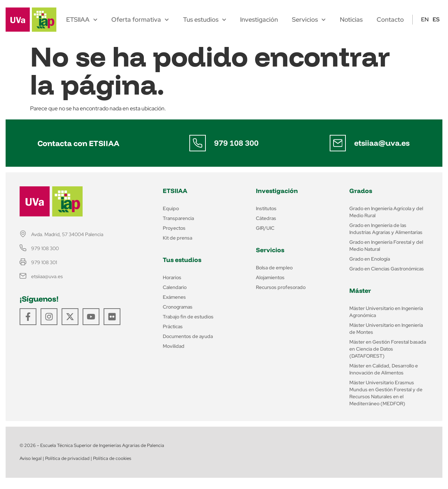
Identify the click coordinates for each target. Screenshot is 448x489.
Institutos (266, 208)
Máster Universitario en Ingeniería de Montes (386, 329)
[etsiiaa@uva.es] (338, 143)
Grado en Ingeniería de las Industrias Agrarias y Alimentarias (386, 229)
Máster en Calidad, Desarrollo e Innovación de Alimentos (384, 369)
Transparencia (178, 218)
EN (425, 19)
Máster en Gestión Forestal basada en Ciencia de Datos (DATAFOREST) (388, 349)
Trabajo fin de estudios (188, 317)
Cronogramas (178, 307)
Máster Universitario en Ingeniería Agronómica (386, 312)
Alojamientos (270, 277)
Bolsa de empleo (274, 268)
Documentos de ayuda (188, 336)
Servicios (309, 20)
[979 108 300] (198, 143)
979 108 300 (237, 143)
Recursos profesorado (281, 287)
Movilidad (174, 346)
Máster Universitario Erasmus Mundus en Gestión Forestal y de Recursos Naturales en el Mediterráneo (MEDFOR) (386, 393)
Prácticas (173, 326)
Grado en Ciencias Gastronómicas (387, 269)
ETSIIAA (82, 20)
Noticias (351, 20)
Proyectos (174, 228)
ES (436, 19)
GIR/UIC (265, 228)
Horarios (172, 277)
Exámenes (174, 297)
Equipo (171, 208)
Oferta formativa (140, 20)
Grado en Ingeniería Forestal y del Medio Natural (386, 246)
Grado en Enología (370, 259)
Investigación (259, 20)
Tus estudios (205, 20)
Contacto (390, 20)
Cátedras (266, 218)
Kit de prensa (177, 238)
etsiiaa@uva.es (382, 143)
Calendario (175, 287)
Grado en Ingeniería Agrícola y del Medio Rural (386, 212)
